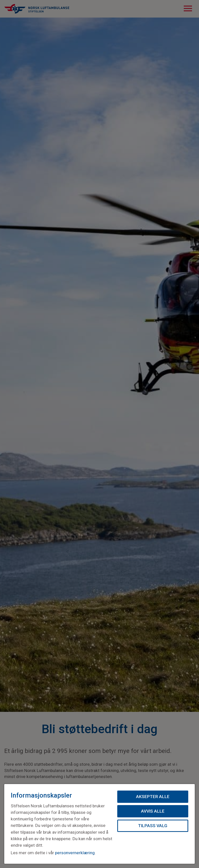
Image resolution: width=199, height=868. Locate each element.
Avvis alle (153, 811)
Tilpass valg (153, 826)
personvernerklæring (75, 853)
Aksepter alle (153, 797)
